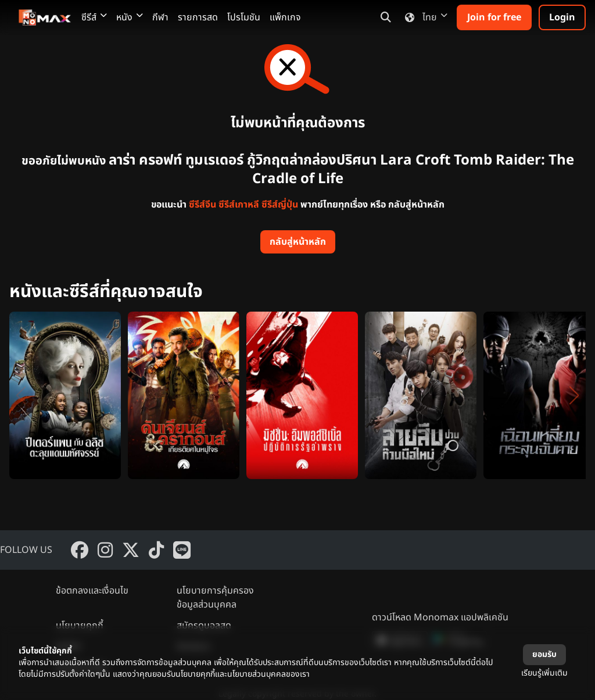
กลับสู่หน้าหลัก (298, 242)
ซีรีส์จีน (202, 205)
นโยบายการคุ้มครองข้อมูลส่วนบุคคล (215, 598)
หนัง (130, 17)
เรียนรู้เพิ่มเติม (544, 673)
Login (562, 17)
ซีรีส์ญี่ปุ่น (280, 205)
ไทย (424, 17)
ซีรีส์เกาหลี (239, 205)
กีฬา (160, 17)
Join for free (494, 17)
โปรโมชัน (244, 17)
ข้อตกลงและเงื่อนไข (92, 591)
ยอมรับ (544, 654)
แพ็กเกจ (285, 17)
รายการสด (198, 17)
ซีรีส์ (94, 17)
